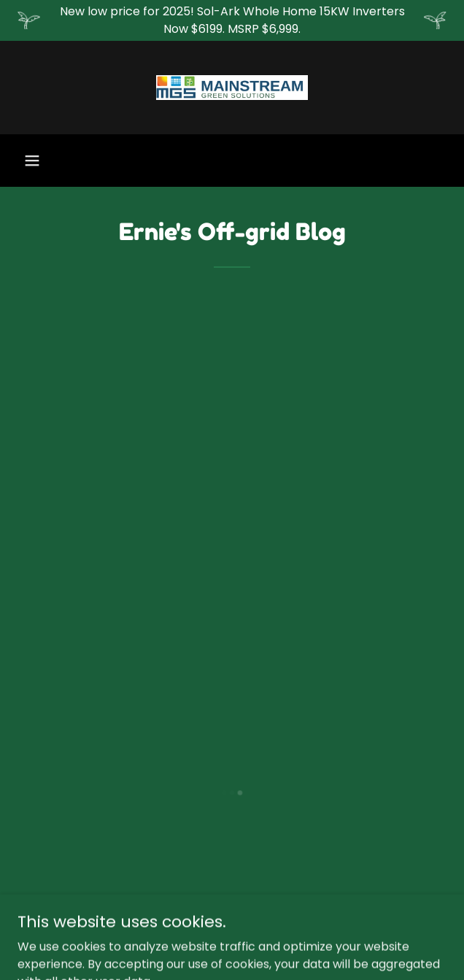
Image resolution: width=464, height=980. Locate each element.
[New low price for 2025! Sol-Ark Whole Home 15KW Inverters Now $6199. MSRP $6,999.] (232, 20)
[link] (232, 88)
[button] (32, 161)
